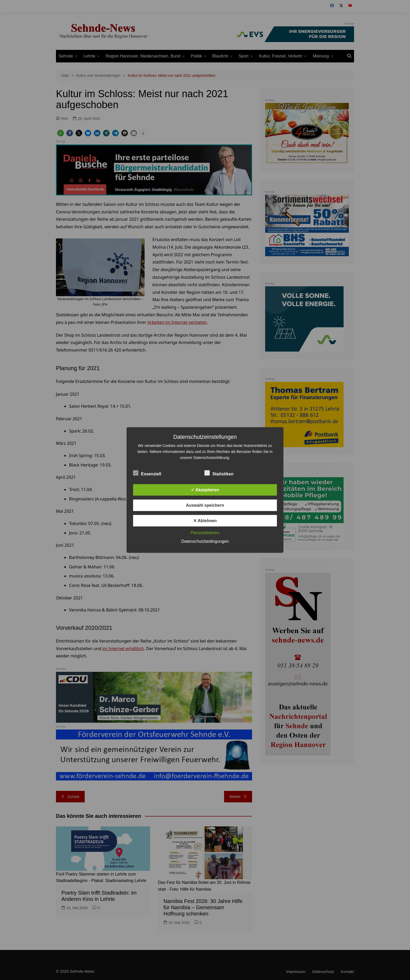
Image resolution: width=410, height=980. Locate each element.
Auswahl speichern (205, 505)
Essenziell (147, 473)
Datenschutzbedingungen (205, 541)
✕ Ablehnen (205, 521)
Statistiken (219, 473)
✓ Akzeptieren (205, 490)
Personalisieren (205, 533)
